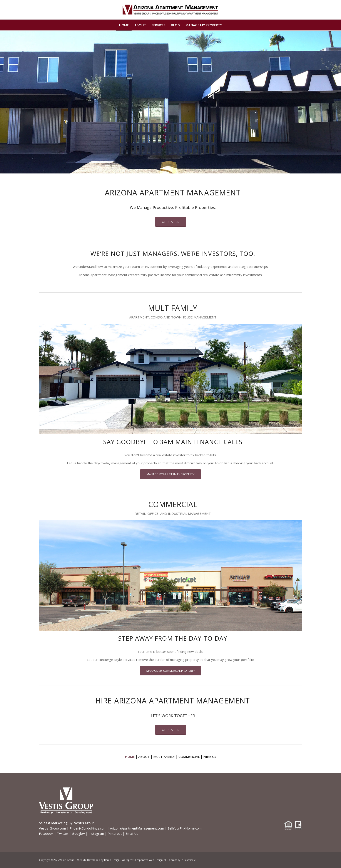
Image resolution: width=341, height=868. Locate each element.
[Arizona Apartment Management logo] (171, 10)
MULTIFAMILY (164, 756)
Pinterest (115, 833)
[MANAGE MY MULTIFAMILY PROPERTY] (170, 474)
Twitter (63, 833)
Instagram (96, 833)
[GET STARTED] (171, 222)
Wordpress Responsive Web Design (142, 860)
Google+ (78, 833)
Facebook (46, 833)
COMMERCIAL (189, 756)
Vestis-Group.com (52, 828)
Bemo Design (112, 860)
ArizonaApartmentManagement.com (137, 828)
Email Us (132, 833)
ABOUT (144, 756)
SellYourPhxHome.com (185, 828)
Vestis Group (84, 823)
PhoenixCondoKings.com (88, 828)
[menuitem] (124, 25)
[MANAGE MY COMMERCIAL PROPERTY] (171, 671)
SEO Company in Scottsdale (180, 860)
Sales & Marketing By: (56, 823)
